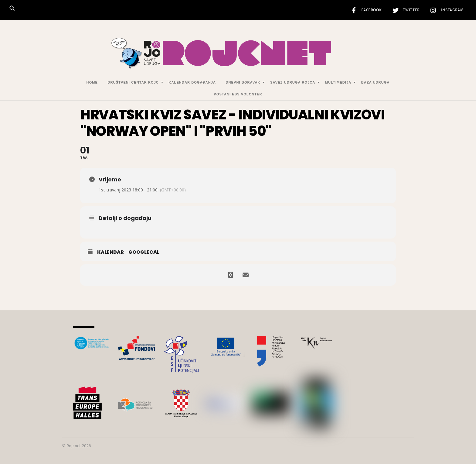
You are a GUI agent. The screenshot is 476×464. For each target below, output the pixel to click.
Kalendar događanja (192, 82)
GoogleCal (144, 252)
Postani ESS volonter (238, 94)
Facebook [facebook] (365, 10)
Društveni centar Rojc (133, 82)
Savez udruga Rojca (293, 82)
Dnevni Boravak (243, 82)
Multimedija (338, 82)
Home (92, 82)
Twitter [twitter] (405, 10)
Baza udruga (376, 82)
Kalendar (110, 252)
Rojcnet (74, 446)
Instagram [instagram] (445, 10)
